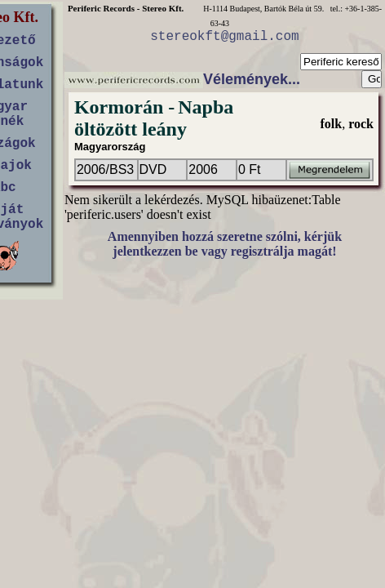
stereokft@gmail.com (224, 37)
